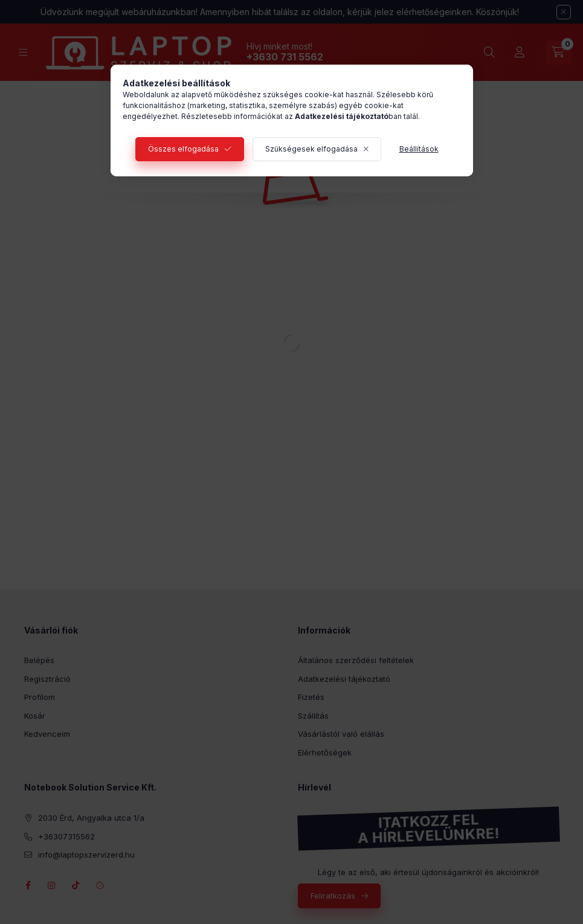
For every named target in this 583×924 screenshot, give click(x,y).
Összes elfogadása (183, 149)
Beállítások (419, 149)
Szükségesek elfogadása (311, 149)
